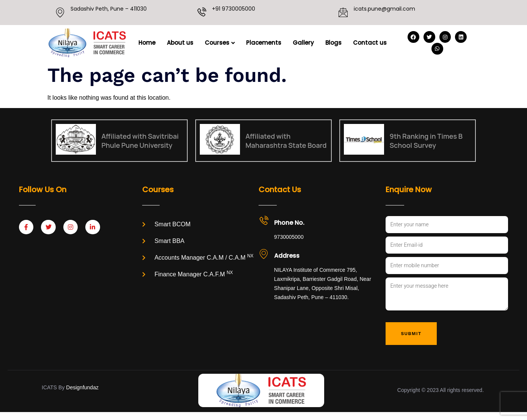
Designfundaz (82, 395)
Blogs (333, 43)
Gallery (303, 43)
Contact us (370, 43)
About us (180, 43)
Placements (264, 43)
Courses (220, 43)
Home (147, 43)
